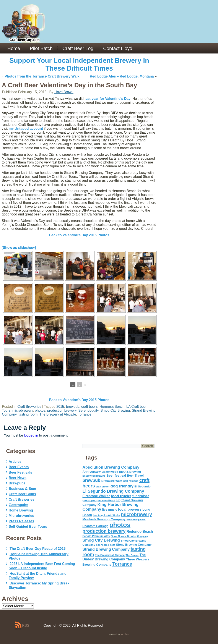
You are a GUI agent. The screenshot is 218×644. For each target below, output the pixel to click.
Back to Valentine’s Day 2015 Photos (79, 235)
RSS (26, 625)
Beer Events (19, 467)
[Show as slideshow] (19, 248)
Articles (15, 462)
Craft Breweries (29, 407)
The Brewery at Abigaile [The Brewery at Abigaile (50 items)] (110, 555)
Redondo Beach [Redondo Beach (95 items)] (140, 531)
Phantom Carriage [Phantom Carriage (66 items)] (95, 526)
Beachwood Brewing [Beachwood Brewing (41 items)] (94, 476)
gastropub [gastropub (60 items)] (90, 500)
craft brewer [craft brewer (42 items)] (103, 487)
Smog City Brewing (115, 410)
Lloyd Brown (64, 92)
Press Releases (21, 521)
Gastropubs (18, 505)
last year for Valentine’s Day (107, 99)
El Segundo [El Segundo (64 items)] (142, 486)
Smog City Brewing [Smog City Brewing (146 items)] (101, 540)
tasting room (28, 414)
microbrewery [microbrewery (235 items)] (137, 514)
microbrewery (23, 410)
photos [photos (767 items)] (120, 525)
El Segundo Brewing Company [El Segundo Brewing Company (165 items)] (113, 491)
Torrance (85, 414)
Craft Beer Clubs (22, 494)
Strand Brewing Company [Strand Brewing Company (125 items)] (106, 549)
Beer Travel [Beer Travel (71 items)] (135, 476)
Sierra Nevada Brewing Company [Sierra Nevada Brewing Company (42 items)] (129, 536)
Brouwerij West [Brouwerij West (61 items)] (112, 481)
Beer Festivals (20, 472)
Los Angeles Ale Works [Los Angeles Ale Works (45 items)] (107, 515)
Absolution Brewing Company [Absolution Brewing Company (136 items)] (111, 467)
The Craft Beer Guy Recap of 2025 (37, 549)
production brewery (62, 410)
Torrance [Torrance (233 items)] (122, 564)
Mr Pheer (125, 634)
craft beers (89, 407)
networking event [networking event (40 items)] (136, 519)
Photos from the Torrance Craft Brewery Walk (42, 76)
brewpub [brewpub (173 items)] (92, 480)
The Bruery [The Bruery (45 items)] (132, 555)
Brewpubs (17, 483)
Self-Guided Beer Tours (28, 527)
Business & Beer (22, 489)
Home (14, 48)
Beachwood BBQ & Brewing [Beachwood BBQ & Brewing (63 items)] (121, 472)
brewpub (73, 407)
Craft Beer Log (78, 48)
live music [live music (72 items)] (110, 510)
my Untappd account (26, 129)
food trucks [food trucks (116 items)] (121, 496)
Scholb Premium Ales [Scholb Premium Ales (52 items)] (96, 536)
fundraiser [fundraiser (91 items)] (141, 496)
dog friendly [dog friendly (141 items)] (122, 486)
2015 (60, 407)
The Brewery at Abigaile (58, 414)
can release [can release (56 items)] (131, 481)
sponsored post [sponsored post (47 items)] (106, 545)
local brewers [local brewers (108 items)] (130, 509)
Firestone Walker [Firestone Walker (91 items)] (96, 496)
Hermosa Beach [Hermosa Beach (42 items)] (107, 500)
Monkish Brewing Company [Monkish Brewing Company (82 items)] (104, 519)
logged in (31, 435)
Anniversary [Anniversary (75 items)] (92, 472)
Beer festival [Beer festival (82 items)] (116, 475)
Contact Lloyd (118, 48)
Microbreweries (21, 516)
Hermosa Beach (112, 407)
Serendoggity (88, 410)
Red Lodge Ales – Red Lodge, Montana (122, 76)
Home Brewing (21, 510)
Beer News (18, 478)
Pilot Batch (41, 48)
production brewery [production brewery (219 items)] (104, 531)
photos (40, 410)
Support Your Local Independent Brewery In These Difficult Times (79, 64)
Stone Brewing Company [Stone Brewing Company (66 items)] (134, 545)
